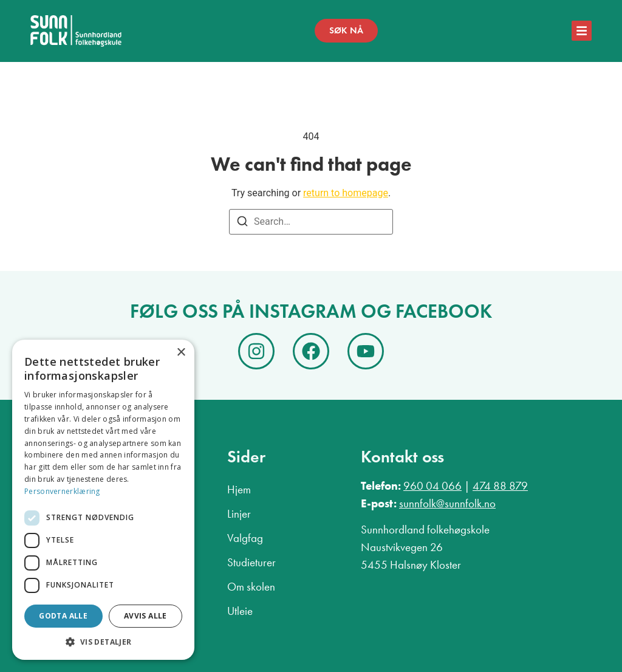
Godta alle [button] (63, 616)
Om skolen (251, 587)
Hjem (239, 489)
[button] (103, 642)
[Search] (242, 223)
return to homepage (346, 193)
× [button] (181, 353)
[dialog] (103, 500)
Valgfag (245, 538)
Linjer (239, 514)
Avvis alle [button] (145, 616)
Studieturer (251, 562)
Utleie (240, 611)
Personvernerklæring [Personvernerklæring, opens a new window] (62, 491)
